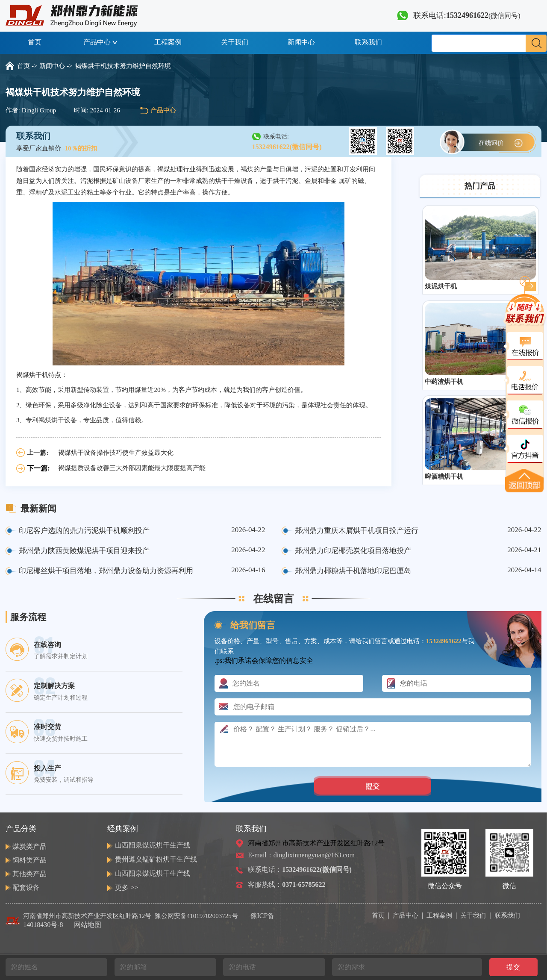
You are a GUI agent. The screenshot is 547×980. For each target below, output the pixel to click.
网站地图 (88, 925)
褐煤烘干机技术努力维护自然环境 (123, 66)
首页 (35, 42)
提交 (513, 967)
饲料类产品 (29, 860)
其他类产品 (29, 874)
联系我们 (368, 42)
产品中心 (101, 42)
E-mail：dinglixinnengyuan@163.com (301, 855)
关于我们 (235, 42)
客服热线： (287, 884)
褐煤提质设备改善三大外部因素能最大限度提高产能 (132, 468)
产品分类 (21, 829)
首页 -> (27, 66)
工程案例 (168, 42)
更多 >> (126, 887)
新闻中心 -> (56, 66)
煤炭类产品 (29, 846)
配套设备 (26, 887)
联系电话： (300, 870)
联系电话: (459, 15)
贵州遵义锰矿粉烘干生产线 (156, 859)
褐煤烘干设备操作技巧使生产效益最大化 (116, 453)
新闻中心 (301, 42)
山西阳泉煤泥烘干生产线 (153, 845)
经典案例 (123, 829)
